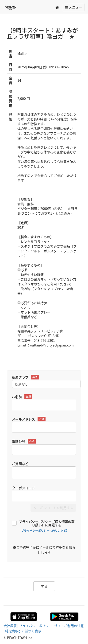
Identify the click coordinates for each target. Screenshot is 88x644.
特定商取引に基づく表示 (23, 631)
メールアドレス (29, 419)
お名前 (22, 397)
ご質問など (20, 464)
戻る (44, 586)
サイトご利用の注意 (69, 626)
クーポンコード (23, 488)
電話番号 (24, 441)
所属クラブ (25, 377)
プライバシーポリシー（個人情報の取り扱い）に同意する (47, 524)
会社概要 (10, 626)
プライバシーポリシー (35, 626)
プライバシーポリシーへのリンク (42, 531)
